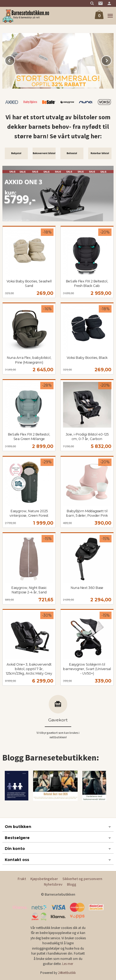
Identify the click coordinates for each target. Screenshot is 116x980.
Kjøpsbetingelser (44, 879)
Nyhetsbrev (53, 884)
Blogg (72, 884)
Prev (15, 60)
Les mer (68, 964)
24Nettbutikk (67, 973)
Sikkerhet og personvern (82, 879)
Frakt (22, 879)
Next (111, 60)
